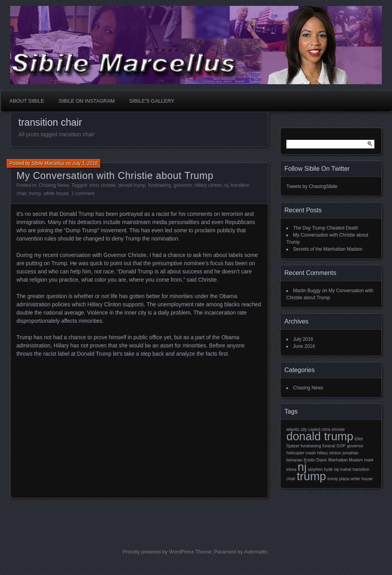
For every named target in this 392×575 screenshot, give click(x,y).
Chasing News (54, 185)
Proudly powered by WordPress (158, 552)
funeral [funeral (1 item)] (329, 446)
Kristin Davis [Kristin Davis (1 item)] (315, 460)
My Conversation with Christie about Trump (115, 175)
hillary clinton (208, 185)
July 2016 (303, 339)
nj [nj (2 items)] (302, 467)
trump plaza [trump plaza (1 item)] (338, 479)
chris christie (103, 185)
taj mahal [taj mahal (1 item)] (343, 469)
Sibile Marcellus (48, 163)
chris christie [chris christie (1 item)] (333, 429)
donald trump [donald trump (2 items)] (320, 436)
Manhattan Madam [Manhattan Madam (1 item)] (346, 460)
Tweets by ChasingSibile (312, 186)
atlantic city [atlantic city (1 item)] (297, 429)
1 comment (83, 193)
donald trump (132, 185)
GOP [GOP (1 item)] (341, 446)
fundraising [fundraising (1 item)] (311, 446)
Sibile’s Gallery (152, 101)
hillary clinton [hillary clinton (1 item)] (329, 453)
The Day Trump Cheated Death (326, 228)
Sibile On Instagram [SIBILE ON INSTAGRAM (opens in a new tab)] (87, 101)
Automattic (256, 552)
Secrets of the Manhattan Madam (328, 249)
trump (35, 193)
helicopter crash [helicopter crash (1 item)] (301, 453)
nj (226, 185)
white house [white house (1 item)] (362, 479)
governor (183, 185)
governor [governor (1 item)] (355, 446)
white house (56, 193)
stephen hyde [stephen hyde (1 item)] (320, 469)
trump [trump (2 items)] (311, 476)
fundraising (160, 185)
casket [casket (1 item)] (314, 429)
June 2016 (304, 346)
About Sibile (27, 101)
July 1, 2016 (85, 163)
